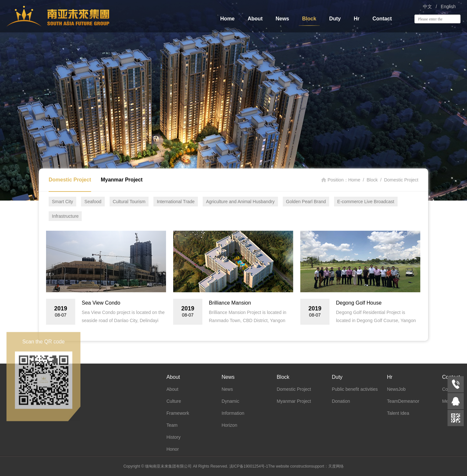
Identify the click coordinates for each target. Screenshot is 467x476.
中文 (427, 6)
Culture (174, 401)
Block (309, 19)
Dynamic (230, 401)
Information (233, 413)
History (174, 437)
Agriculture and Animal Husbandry (240, 202)
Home (227, 19)
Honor (173, 449)
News (282, 19)
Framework (178, 413)
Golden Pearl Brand (306, 202)
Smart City (62, 202)
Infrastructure (65, 216)
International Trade (176, 202)
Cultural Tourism (129, 202)
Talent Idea (398, 413)
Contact (382, 19)
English (448, 6)
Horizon (229, 425)
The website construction (290, 466)
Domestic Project (70, 180)
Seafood (93, 202)
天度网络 (336, 466)
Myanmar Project (122, 180)
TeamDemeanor (403, 401)
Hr (357, 19)
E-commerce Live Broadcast (366, 202)
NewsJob (396, 389)
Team (172, 425)
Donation (341, 401)
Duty (335, 19)
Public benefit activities (355, 389)
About (255, 19)
